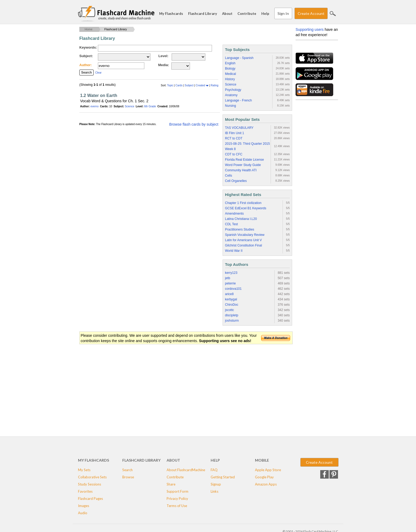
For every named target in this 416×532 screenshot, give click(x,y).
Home (88, 29)
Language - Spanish (239, 58)
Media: (164, 65)
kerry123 (231, 273)
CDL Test (231, 224)
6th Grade (150, 106)
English (230, 63)
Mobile (262, 460)
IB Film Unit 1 (235, 133)
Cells (229, 176)
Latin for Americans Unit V (243, 240)
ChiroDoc (232, 305)
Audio (83, 513)
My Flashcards (171, 14)
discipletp (232, 315)
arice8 (229, 294)
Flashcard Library (203, 14)
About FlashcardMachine (186, 470)
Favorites (85, 491)
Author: (86, 65)
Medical (230, 74)
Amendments (234, 214)
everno (95, 106)
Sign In (283, 13)
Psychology (233, 90)
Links (214, 491)
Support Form (177, 491)
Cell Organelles (236, 181)
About (227, 14)
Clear (98, 73)
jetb (228, 278)
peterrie (230, 283)
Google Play (264, 477)
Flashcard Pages (90, 499)
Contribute (247, 14)
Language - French (238, 100)
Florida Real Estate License (244, 160)
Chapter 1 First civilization (243, 203)
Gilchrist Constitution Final (243, 245)
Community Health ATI (241, 170)
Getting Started (223, 477)
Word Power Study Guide (243, 165)
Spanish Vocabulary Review (245, 235)
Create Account (311, 13)
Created (202, 85)
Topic (171, 85)
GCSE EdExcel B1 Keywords (246, 208)
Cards (179, 85)
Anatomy (231, 95)
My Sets (84, 470)
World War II (234, 251)
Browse (128, 477)
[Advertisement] (176, 387)
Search (333, 14)
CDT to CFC (234, 154)
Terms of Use (177, 506)
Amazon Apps (266, 484)
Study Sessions (90, 484)
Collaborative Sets (92, 477)
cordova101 (233, 289)
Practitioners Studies (240, 229)
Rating (214, 85)
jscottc (229, 310)
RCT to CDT (234, 138)
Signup (216, 484)
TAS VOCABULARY (239, 128)
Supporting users (310, 29)
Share (171, 484)
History (230, 79)
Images (84, 506)
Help (265, 14)
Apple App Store (268, 470)
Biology (230, 69)
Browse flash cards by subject (194, 124)
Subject (189, 85)
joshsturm (232, 321)
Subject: (86, 56)
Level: (163, 56)
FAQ (214, 470)
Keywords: (88, 47)
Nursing (230, 106)
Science (129, 106)
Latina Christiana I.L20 (241, 219)
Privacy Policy (177, 499)
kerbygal (231, 299)
